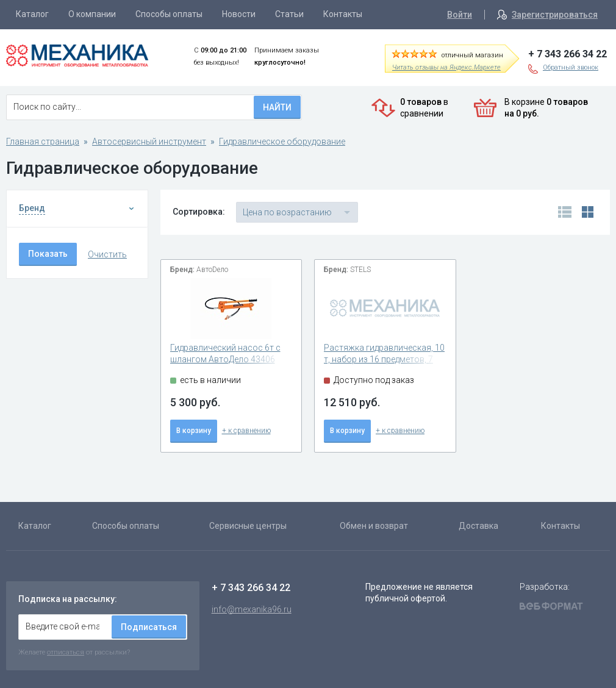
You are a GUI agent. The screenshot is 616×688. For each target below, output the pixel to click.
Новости (239, 14)
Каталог (32, 14)
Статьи (289, 14)
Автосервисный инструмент (149, 142)
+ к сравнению (246, 431)
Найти (277, 107)
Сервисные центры (248, 526)
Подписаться (149, 627)
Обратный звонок (571, 67)
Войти (460, 15)
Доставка (478, 526)
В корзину (194, 431)
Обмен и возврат (374, 526)
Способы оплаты (169, 14)
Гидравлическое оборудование (282, 142)
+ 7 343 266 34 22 (568, 54)
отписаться (66, 652)
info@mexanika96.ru (252, 609)
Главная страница (43, 142)
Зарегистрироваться (555, 15)
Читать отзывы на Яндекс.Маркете (446, 67)
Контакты (343, 14)
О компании (92, 14)
